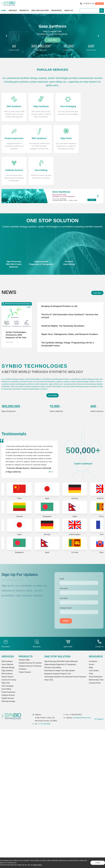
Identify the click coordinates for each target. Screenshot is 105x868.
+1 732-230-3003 (44, 693)
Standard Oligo (24, 629)
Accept (98, 863)
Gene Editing (6, 658)
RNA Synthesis (7, 643)
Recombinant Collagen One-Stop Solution (60, 640)
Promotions (93, 631)
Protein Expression (8, 662)
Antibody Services (8, 665)
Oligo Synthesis (7, 640)
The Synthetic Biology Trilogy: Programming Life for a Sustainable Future (68, 313)
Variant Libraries (7, 646)
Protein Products (25, 642)
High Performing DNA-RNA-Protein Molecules (61, 631)
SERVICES (13, 10)
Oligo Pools (6, 652)
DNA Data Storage (8, 671)
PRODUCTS (24, 11)
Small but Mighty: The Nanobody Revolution (63, 295)
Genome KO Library (9, 649)
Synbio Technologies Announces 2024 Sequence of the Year (16, 304)
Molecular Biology (8, 637)
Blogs (91, 637)
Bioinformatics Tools (96, 649)
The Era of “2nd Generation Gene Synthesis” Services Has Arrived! (70, 285)
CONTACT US (89, 4)
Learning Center (95, 652)
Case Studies (94, 640)
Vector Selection (7, 634)
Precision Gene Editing (53, 637)
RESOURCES (56, 10)
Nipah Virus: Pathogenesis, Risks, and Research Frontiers (70, 303)
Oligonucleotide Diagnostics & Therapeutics (60, 634)
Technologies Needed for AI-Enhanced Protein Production (65, 646)
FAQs (91, 643)
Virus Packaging (7, 655)
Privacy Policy (37, 865)
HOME (3, 10)
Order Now (99, 4)
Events (91, 634)
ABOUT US (69, 10)
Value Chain (49, 649)
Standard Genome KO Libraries (30, 632)
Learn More (52, 40)
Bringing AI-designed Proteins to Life (59, 275)
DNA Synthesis (7, 631)
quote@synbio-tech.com (82, 687)
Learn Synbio (53, 365)
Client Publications (96, 646)
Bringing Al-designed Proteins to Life (58, 643)
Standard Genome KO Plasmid (30, 635)
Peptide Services (8, 668)
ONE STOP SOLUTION (40, 10)
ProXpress (23, 639)
